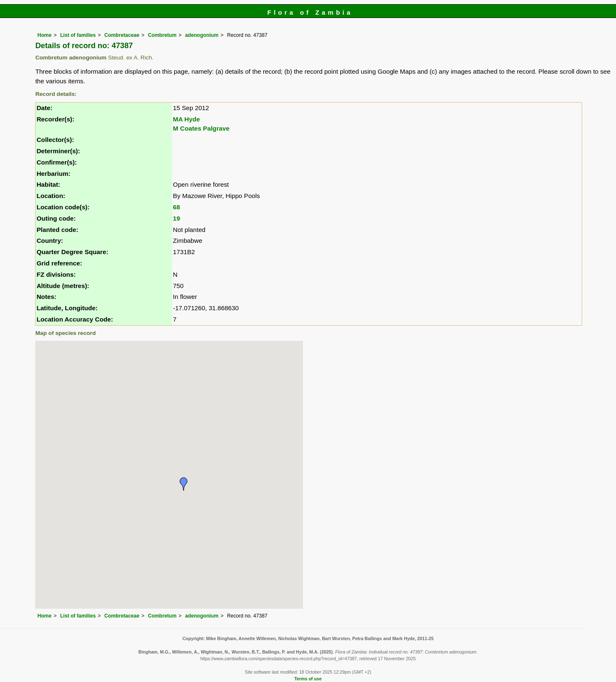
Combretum (162, 35)
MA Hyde (186, 119)
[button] (184, 484)
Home (44, 35)
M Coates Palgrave (201, 128)
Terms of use (308, 679)
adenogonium (202, 35)
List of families (78, 35)
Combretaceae (122, 35)
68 (176, 207)
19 (176, 218)
